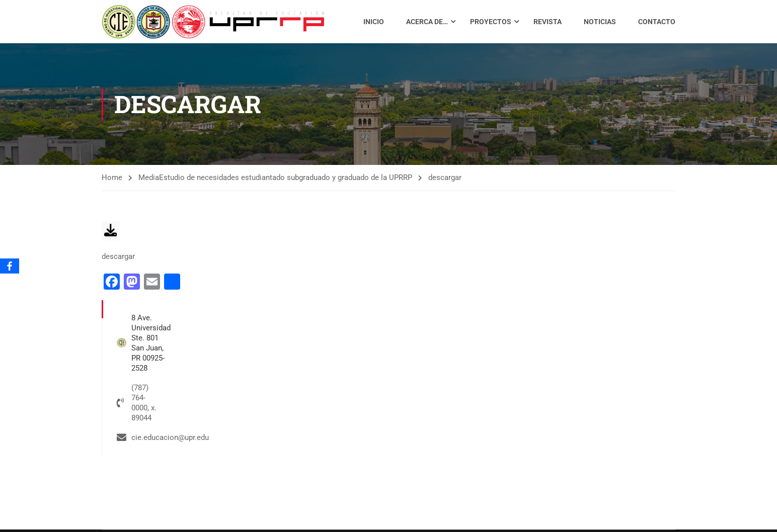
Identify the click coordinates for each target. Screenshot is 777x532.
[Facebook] (10, 266)
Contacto (657, 22)
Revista (548, 22)
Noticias (600, 22)
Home (112, 178)
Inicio (374, 22)
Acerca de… (427, 22)
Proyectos (491, 22)
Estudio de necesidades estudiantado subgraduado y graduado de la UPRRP (286, 178)
